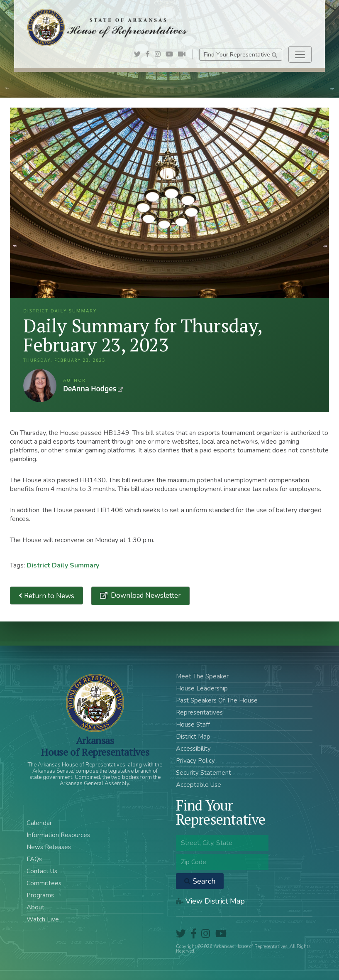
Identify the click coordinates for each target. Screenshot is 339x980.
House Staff (193, 725)
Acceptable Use (199, 785)
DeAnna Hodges (40, 386)
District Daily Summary (63, 565)
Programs (40, 895)
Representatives (199, 712)
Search (200, 881)
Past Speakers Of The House (217, 700)
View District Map (210, 901)
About (35, 907)
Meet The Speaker (202, 676)
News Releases (49, 847)
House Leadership (202, 688)
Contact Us (42, 871)
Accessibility (193, 749)
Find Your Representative (240, 55)
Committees (44, 883)
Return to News (46, 596)
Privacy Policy (195, 761)
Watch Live (43, 919)
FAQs (34, 859)
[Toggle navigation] (300, 54)
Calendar (39, 823)
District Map (193, 737)
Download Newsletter (145, 596)
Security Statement (204, 773)
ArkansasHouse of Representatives (95, 746)
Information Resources (58, 835)
